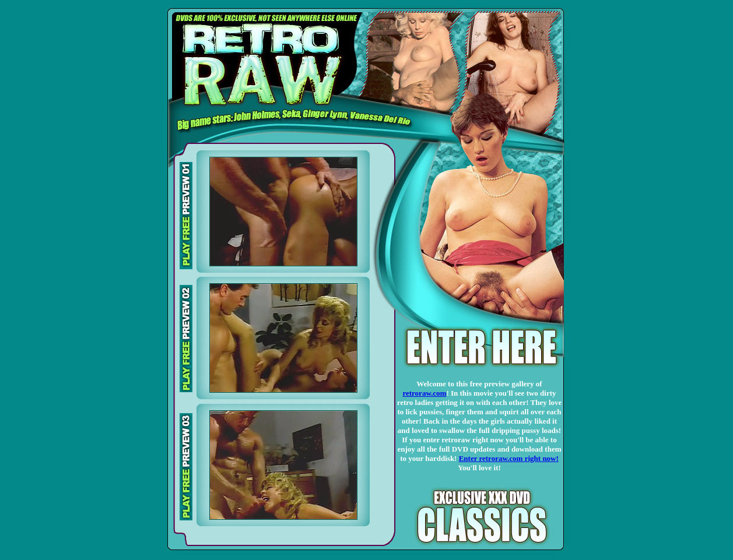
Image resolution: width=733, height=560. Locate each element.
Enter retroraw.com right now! (509, 458)
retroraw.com (424, 393)
